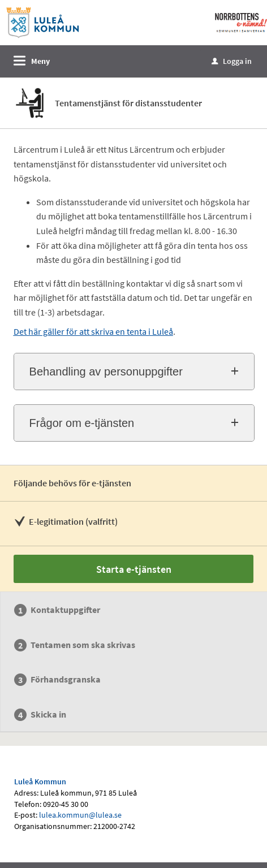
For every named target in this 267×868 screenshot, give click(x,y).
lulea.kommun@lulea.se (80, 815)
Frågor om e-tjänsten (82, 423)
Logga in (232, 61)
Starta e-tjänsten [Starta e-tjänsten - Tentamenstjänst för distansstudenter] (134, 569)
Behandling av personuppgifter (106, 372)
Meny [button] (40, 61)
